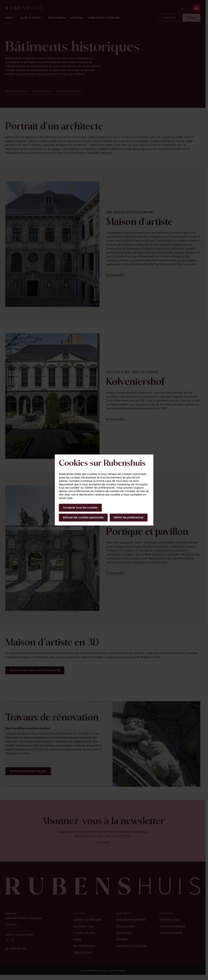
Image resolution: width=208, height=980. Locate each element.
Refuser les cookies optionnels (83, 517)
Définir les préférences (129, 517)
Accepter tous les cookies (80, 508)
